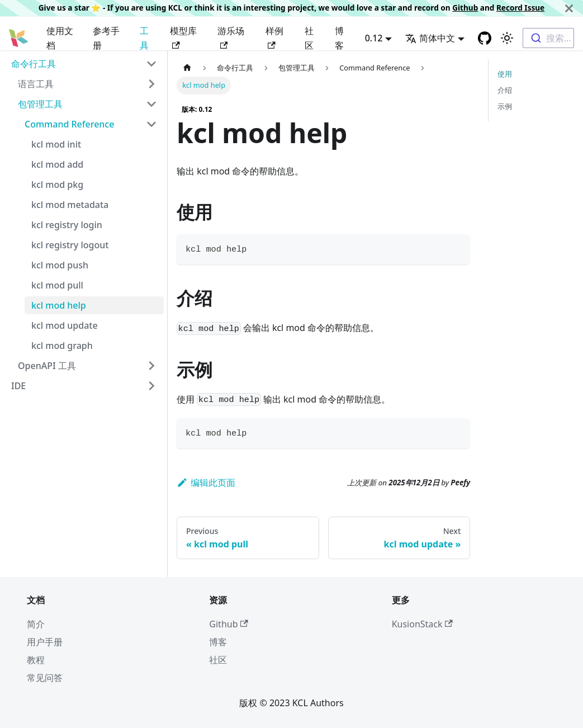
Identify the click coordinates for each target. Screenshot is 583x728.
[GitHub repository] (485, 38)
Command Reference (69, 124)
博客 (339, 38)
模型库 (183, 37)
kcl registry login (67, 225)
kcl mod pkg (57, 185)
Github (465, 8)
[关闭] (569, 8)
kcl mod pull (57, 285)
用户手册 (45, 642)
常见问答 (45, 678)
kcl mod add (57, 164)
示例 (505, 106)
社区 (309, 38)
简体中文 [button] (430, 38)
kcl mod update (65, 325)
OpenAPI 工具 (47, 366)
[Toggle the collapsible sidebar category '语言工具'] (151, 84)
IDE (18, 386)
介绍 (505, 90)
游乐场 (231, 37)
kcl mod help (59, 305)
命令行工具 (34, 64)
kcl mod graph (62, 346)
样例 (274, 37)
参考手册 (106, 38)
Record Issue (520, 8)
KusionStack (422, 624)
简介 (36, 624)
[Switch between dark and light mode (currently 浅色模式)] (507, 38)
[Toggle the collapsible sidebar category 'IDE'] (151, 386)
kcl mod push (60, 265)
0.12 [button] (374, 38)
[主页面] (187, 68)
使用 (505, 74)
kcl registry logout (70, 245)
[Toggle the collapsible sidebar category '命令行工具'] (151, 64)
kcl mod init (56, 144)
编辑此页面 (206, 483)
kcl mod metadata (70, 205)
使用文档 (60, 38)
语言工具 (36, 84)
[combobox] (548, 38)
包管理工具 (40, 104)
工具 (144, 38)
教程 (36, 660)
